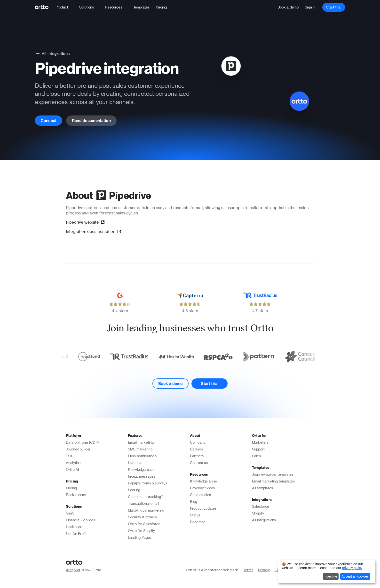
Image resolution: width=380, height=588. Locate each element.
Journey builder (78, 449)
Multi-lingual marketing (146, 510)
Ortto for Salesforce (144, 524)
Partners (197, 456)
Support (258, 449)
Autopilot (73, 570)
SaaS (70, 513)
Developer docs (202, 488)
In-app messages (142, 476)
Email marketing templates (273, 481)
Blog (194, 502)
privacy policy (352, 568)
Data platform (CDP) (82, 442)
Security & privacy (142, 517)
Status (195, 515)
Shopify (258, 513)
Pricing (71, 488)
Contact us (199, 463)
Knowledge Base (203, 481)
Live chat (135, 463)
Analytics (73, 463)
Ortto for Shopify (142, 531)
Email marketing (141, 442)
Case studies (200, 495)
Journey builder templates (273, 474)
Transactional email (143, 503)
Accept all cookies (355, 576)
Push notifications (142, 456)
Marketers (260, 442)
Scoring (134, 490)
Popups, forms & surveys (147, 483)
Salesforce (261, 506)
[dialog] (327, 571)
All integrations (264, 520)
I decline (331, 576)
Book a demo (77, 495)
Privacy (264, 570)
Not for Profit (76, 534)
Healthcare (75, 527)
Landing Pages (140, 537)
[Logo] (44, 7)
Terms (248, 570)
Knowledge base (141, 470)
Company (198, 442)
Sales (256, 456)
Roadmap (198, 522)
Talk (69, 456)
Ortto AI (72, 470)
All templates (262, 488)
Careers (196, 449)
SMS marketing (140, 449)
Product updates (203, 508)
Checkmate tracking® (146, 497)
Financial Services (80, 520)
